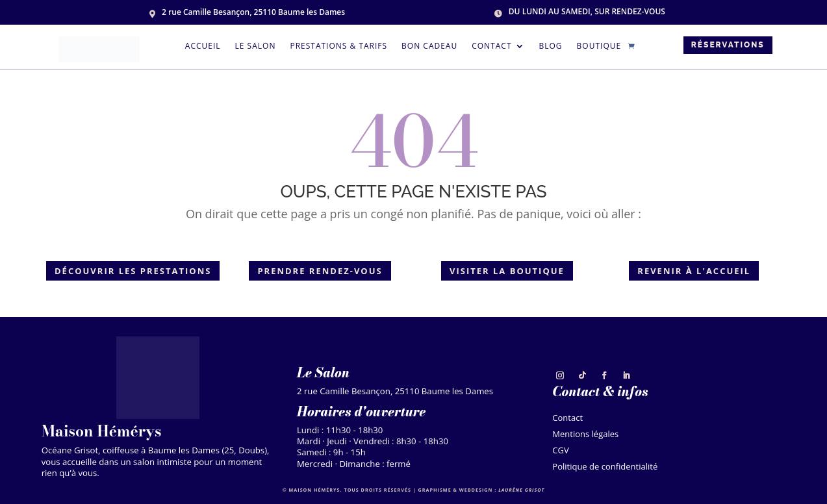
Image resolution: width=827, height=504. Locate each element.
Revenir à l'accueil (694, 271)
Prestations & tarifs (338, 46)
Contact (491, 46)
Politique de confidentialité (605, 468)
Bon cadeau (429, 46)
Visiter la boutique (507, 271)
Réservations (728, 45)
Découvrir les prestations (133, 271)
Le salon (256, 46)
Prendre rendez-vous (320, 271)
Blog (551, 46)
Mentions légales (585, 435)
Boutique (599, 46)
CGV (560, 452)
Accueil (203, 46)
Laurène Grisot (521, 490)
